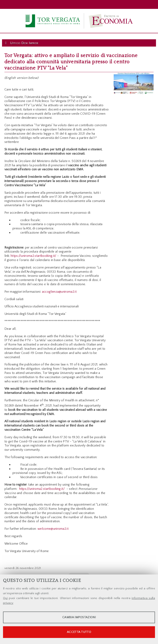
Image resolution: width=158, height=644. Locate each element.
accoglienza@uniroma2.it (59, 292)
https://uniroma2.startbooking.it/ (33, 256)
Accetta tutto (79, 632)
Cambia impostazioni (79, 617)
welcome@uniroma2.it (53, 529)
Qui (5, 598)
